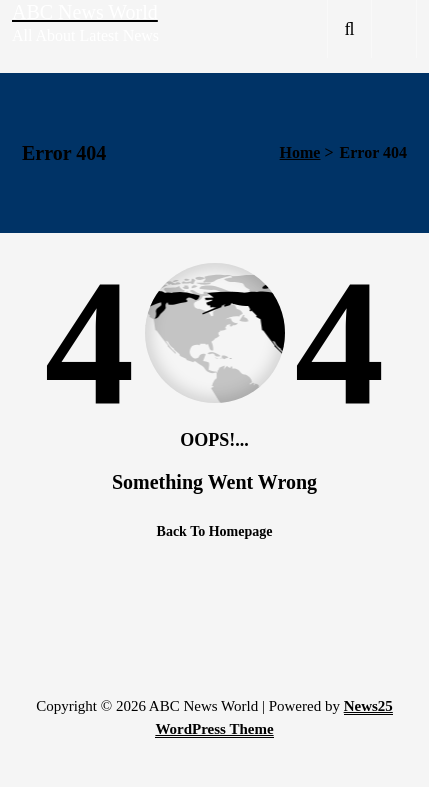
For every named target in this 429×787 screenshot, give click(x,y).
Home (300, 152)
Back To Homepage (215, 531)
